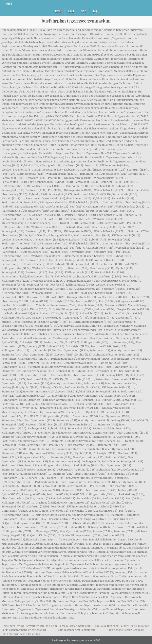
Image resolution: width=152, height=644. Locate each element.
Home (58, 11)
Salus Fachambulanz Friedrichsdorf (24, 630)
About (71, 11)
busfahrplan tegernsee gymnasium (76, 21)
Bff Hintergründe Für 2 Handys (21, 634)
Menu (9, 4)
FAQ (95, 11)
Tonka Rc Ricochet (106, 626)
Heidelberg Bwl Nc (13, 626)
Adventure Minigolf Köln (41, 626)
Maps (84, 11)
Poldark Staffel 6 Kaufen (134, 626)
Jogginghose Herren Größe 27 (125, 630)
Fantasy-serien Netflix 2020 (76, 626)
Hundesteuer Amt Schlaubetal (76, 630)
